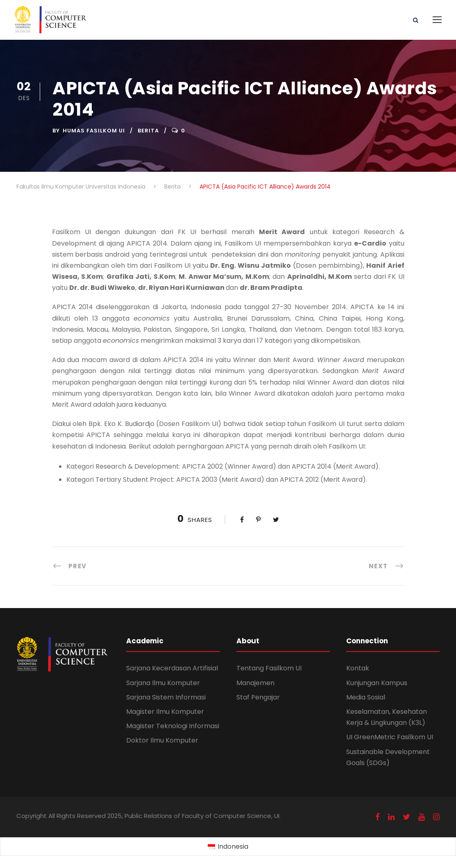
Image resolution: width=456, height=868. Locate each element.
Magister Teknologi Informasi (173, 726)
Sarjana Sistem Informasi (166, 697)
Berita (148, 131)
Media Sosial (366, 697)
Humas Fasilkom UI (94, 131)
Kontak (358, 668)
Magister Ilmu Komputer (165, 712)
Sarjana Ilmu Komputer (163, 683)
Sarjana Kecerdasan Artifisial (172, 668)
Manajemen (255, 683)
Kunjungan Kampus (377, 683)
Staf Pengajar (258, 697)
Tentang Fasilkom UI (269, 668)
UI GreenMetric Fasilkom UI (390, 737)
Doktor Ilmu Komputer (162, 740)
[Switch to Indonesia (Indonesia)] (228, 847)
